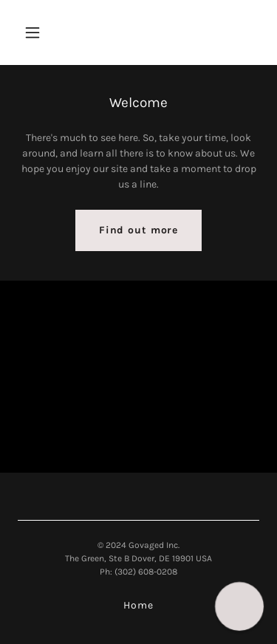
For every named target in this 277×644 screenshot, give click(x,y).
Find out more (138, 230)
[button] (45, 32)
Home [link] (138, 605)
